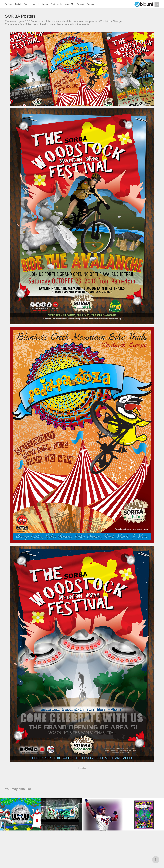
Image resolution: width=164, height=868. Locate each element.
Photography (56, 4)
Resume (91, 4)
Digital (18, 4)
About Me (70, 4)
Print (26, 4)
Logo (33, 4)
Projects (9, 4)
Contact (80, 4)
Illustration (43, 4)
